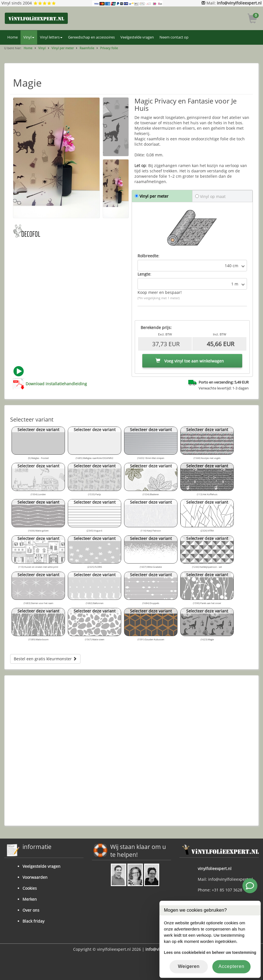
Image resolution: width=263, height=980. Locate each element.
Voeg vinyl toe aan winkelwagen (190, 361)
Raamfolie (87, 48)
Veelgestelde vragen (137, 37)
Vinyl (29, 37)
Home (13, 37)
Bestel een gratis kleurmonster (45, 659)
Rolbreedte (148, 256)
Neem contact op (174, 37)
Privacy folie (109, 48)
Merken (30, 899)
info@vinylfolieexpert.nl (239, 3)
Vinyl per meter (63, 48)
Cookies (30, 888)
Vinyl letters (51, 37)
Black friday (33, 921)
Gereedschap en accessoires (91, 37)
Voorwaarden (35, 877)
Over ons (31, 910)
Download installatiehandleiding (56, 384)
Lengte (144, 274)
